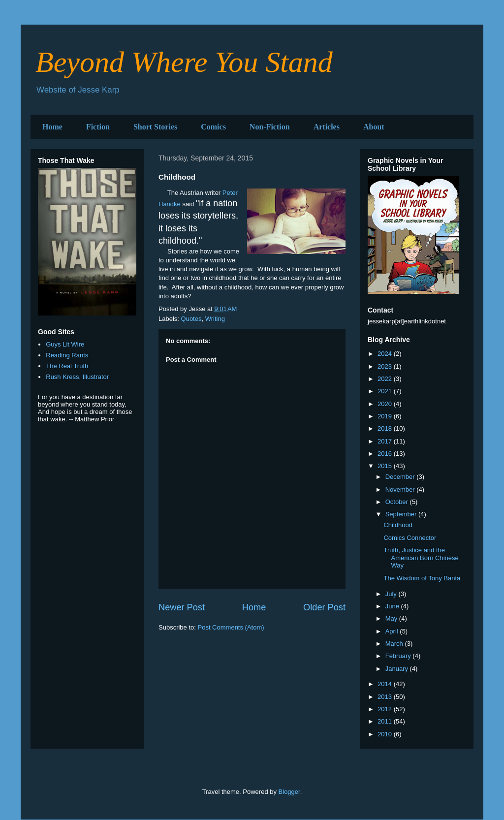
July (392, 594)
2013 (386, 697)
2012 (386, 709)
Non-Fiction (270, 127)
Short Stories (155, 127)
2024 (386, 354)
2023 (386, 366)
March (395, 644)
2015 (386, 466)
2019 (386, 416)
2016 (386, 454)
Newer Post (182, 607)
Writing (215, 319)
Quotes (191, 319)
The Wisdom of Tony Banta (422, 578)
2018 (386, 428)
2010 (386, 734)
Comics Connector (410, 538)
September (402, 514)
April (393, 631)
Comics (213, 127)
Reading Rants (67, 355)
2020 (386, 404)
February (399, 656)
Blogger (289, 792)
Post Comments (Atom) (231, 627)
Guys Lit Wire (65, 344)
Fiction (98, 127)
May (392, 618)
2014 (386, 684)
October (398, 502)
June (393, 606)
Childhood (398, 525)
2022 (386, 379)
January (398, 669)
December (401, 477)
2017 (386, 441)
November (401, 489)
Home (52, 127)
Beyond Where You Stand (184, 62)
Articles (327, 127)
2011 (386, 721)
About (374, 127)
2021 (386, 391)
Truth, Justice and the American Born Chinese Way (421, 558)
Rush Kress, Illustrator (77, 377)
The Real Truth (67, 366)
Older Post (324, 607)
